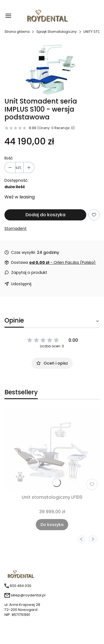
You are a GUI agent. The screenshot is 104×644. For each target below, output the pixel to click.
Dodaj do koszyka (45, 215)
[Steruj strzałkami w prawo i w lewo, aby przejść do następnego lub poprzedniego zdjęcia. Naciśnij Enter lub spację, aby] (52, 68)
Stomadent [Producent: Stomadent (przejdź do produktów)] (16, 228)
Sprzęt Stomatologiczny (57, 32)
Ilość (9, 158)
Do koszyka (52, 525)
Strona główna (17, 32)
